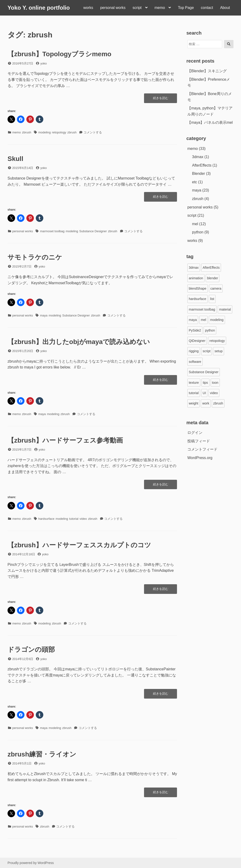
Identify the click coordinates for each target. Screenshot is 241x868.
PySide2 (195, 330)
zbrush (26, 132)
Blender (199, 174)
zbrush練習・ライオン (42, 754)
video (83, 519)
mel (195, 224)
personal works (113, 8)
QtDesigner (197, 341)
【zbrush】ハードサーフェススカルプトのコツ (79, 545)
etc (195, 182)
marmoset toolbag (52, 231)
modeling (45, 132)
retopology (59, 132)
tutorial (74, 519)
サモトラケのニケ (35, 257)
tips (205, 383)
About (225, 8)
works (88, 8)
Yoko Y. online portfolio (39, 8)
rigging (194, 351)
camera (216, 288)
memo (160, 8)
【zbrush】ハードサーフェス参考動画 (65, 440)
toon (215, 383)
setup (218, 351)
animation (196, 278)
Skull (15, 159)
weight (193, 403)
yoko (43, 63)
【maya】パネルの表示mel (210, 122)
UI (204, 393)
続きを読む (161, 99)
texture (194, 383)
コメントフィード (202, 449)
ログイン (195, 433)
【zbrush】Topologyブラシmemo (59, 54)
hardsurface (46, 519)
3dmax (198, 157)
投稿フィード (199, 441)
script (137, 8)
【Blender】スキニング (207, 71)
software (195, 362)
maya (44, 315)
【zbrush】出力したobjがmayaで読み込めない (79, 342)
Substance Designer (93, 231)
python (198, 232)
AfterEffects (202, 165)
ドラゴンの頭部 (31, 650)
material (225, 309)
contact (207, 8)
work (206, 403)
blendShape (198, 288)
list (212, 299)
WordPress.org (200, 458)
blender (213, 278)
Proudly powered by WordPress (31, 863)
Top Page (186, 8)
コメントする (93, 132)
